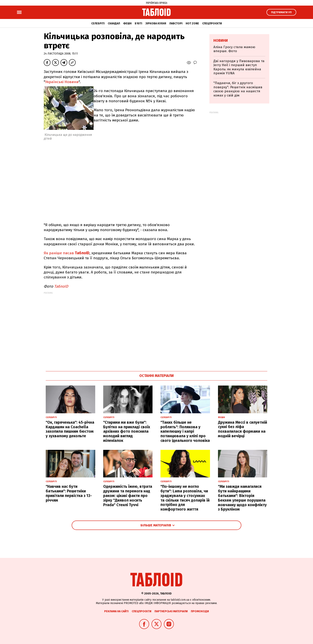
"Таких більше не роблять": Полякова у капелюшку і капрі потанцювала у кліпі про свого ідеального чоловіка (185, 431)
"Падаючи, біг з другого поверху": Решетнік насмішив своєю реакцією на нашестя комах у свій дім (238, 89)
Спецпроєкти (212, 23)
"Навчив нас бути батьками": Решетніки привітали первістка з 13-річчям (69, 493)
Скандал (114, 23)
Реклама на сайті (116, 611)
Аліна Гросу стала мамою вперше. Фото (234, 49)
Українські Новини (62, 82)
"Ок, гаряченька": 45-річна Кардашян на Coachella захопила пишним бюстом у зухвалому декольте (70, 429)
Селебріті (98, 23)
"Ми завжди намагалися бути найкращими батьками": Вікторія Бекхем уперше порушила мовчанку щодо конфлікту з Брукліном (242, 498)
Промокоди (200, 611)
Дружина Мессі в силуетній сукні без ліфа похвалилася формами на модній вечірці (243, 429)
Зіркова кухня (156, 23)
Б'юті (138, 23)
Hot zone (192, 23)
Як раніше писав (67, 253)
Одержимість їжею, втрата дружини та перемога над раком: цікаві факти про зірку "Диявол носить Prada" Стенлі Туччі (128, 496)
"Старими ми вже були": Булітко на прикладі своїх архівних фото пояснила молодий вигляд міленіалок (127, 431)
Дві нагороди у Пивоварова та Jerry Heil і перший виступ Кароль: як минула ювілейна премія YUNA (239, 67)
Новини (221, 41)
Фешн (127, 23)
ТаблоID (61, 286)
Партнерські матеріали (171, 611)
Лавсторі (176, 23)
